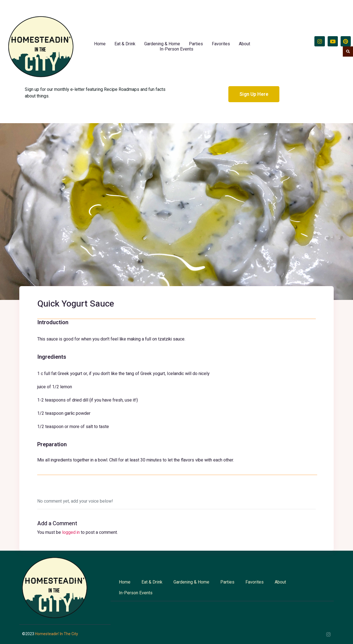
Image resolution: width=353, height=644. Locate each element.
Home (100, 44)
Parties (196, 44)
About (244, 44)
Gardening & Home (162, 44)
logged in (71, 532)
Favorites (221, 44)
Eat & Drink (125, 44)
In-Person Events (176, 49)
